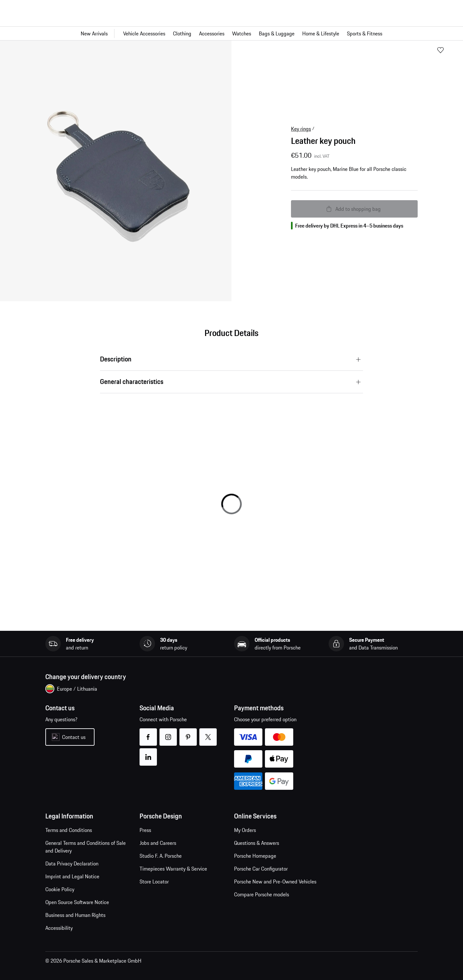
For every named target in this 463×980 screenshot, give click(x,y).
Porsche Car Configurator (261, 869)
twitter (208, 733)
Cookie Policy (60, 889)
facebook (148, 733)
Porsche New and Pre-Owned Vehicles (275, 882)
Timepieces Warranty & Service (173, 869)
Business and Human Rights (75, 915)
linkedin (148, 753)
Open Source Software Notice (77, 902)
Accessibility (59, 928)
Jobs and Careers (158, 843)
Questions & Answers (257, 843)
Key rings (301, 129)
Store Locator (154, 882)
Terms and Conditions (69, 830)
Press (145, 830)
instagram (168, 733)
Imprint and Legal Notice (72, 876)
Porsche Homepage (255, 856)
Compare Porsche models (262, 894)
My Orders (245, 830)
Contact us (74, 737)
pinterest (188, 733)
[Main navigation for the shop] (232, 33)
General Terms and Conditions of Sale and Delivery (86, 847)
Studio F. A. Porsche (161, 856)
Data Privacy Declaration (72, 863)
